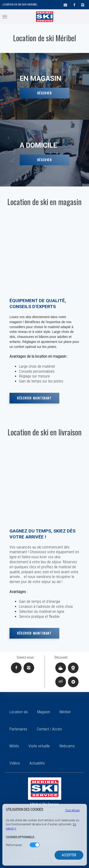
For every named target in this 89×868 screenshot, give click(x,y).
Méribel (65, 712)
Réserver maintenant (34, 398)
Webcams (67, 746)
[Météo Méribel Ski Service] (61, 668)
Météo (14, 746)
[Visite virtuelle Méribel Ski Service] (61, 682)
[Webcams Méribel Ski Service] (73, 668)
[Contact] (65, 5)
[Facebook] (74, 5)
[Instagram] (82, 5)
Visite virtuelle (39, 746)
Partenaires (18, 729)
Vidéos (15, 763)
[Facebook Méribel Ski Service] (16, 668)
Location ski (19, 712)
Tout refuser (72, 810)
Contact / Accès (49, 729)
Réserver (45, 93)
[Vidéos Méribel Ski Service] (73, 682)
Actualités (37, 763)
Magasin (44, 712)
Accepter (69, 855)
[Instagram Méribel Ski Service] (29, 668)
